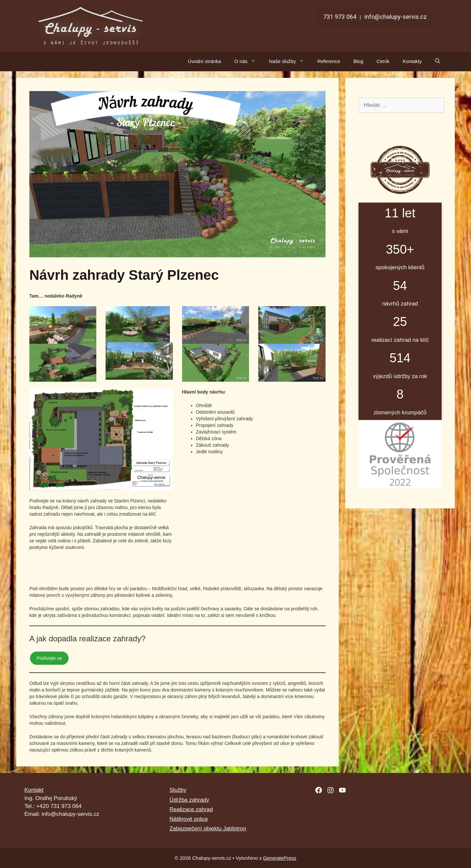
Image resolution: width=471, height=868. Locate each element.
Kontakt (34, 790)
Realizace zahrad (191, 809)
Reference (329, 61)
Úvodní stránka (205, 61)
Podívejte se (49, 658)
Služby (178, 790)
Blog (358, 61)
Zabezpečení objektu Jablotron (208, 829)
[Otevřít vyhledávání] (438, 61)
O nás (248, 61)
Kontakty (412, 61)
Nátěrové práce (189, 819)
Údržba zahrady (189, 800)
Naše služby (290, 61)
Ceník (383, 61)
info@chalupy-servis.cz (396, 17)
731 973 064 (340, 17)
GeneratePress (280, 858)
